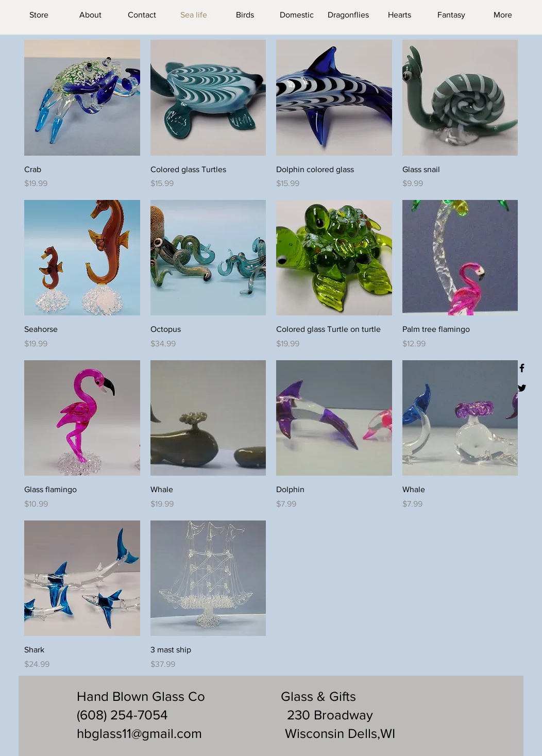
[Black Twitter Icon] (522, 388)
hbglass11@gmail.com (139, 733)
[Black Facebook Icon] (522, 368)
